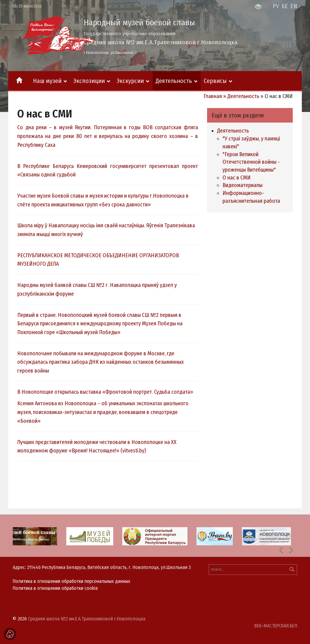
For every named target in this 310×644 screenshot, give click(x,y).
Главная (213, 96)
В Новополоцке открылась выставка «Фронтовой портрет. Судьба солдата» (105, 392)
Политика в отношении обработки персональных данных (71, 581)
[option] (155, 536)
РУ (276, 6)
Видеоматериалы (242, 185)
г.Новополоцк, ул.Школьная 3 (110, 53)
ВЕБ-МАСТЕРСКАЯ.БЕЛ (276, 626)
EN (294, 6)
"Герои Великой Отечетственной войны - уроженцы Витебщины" (251, 162)
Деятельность (243, 96)
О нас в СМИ (237, 178)
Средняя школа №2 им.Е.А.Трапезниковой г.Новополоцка (161, 42)
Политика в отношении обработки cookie (55, 588)
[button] (282, 550)
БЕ (285, 6)
